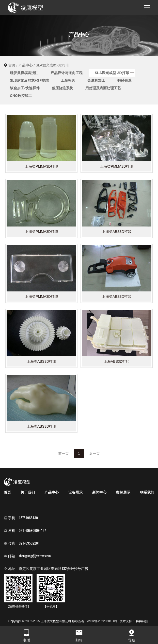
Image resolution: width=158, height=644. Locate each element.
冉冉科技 (142, 621)
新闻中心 (99, 492)
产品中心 (26, 65)
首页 (12, 65)
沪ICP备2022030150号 (102, 621)
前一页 (64, 454)
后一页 (94, 454)
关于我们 (28, 492)
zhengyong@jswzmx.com (35, 556)
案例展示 (123, 492)
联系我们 (147, 492)
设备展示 (75, 492)
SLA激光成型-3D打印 (52, 65)
